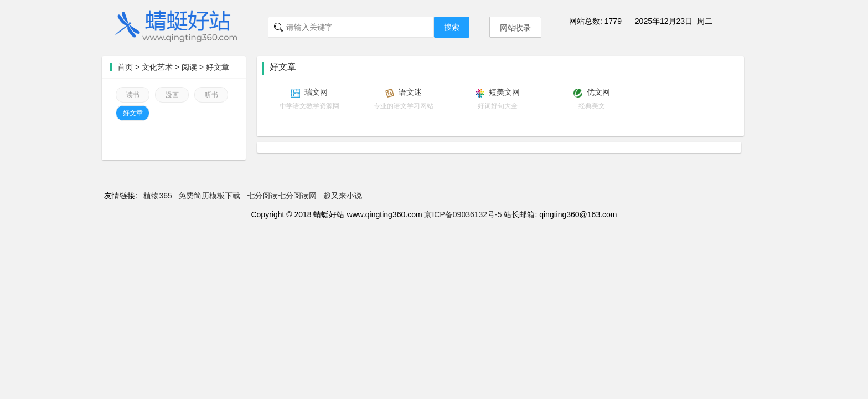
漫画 (172, 95)
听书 (211, 95)
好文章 (218, 67)
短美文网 (504, 92)
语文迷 (410, 92)
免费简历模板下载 (209, 196)
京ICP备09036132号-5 (463, 214)
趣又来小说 (343, 196)
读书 (133, 95)
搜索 (452, 27)
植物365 (157, 196)
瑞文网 (316, 92)
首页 (125, 67)
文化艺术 (157, 67)
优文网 (598, 92)
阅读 (189, 67)
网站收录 (515, 28)
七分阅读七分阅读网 (282, 196)
